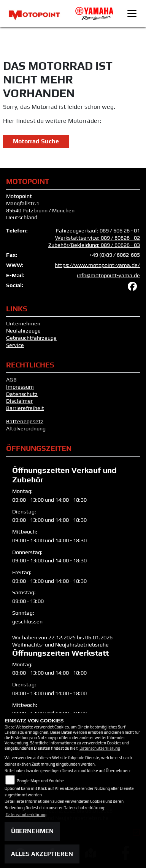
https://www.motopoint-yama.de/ (97, 265)
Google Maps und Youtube (40, 781)
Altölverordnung (26, 429)
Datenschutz (22, 394)
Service (15, 345)
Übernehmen (32, 831)
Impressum (20, 387)
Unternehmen (23, 323)
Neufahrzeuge (23, 331)
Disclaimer (19, 401)
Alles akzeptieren (42, 854)
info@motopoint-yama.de (108, 275)
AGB (11, 380)
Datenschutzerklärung (100, 748)
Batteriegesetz (25, 421)
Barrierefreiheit (25, 408)
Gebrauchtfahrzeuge (31, 338)
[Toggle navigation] (132, 14)
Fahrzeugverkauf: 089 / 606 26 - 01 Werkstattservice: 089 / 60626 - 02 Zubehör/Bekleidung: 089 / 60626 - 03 (94, 238)
